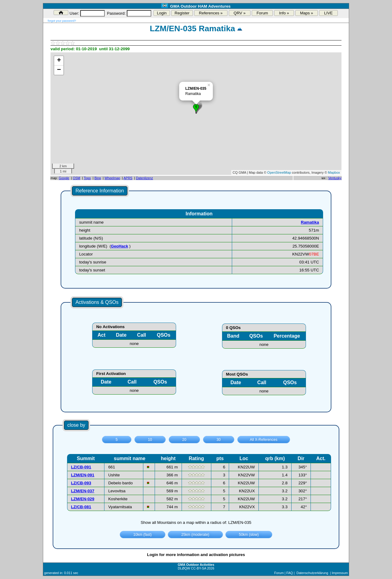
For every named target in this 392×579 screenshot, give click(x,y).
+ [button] (59, 61)
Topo (87, 178)
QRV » (240, 13)
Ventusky (335, 178)
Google (64, 178)
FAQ (290, 573)
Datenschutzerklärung (312, 573)
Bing (98, 178)
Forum (262, 13)
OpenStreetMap (279, 172)
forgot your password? (62, 21)
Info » (284, 13)
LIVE (328, 13)
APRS (128, 178)
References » (211, 13)
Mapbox (334, 172)
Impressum (340, 573)
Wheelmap (112, 178)
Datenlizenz (145, 178)
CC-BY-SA (199, 568)
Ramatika (310, 222)
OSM (77, 178)
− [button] (59, 70)
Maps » (307, 13)
